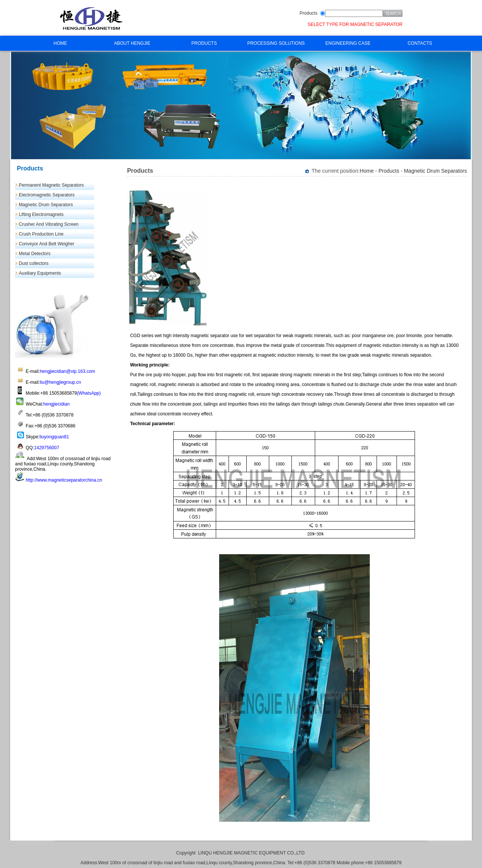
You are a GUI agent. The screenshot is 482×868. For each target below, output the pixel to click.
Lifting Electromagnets (41, 214)
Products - (391, 171)
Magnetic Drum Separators (46, 205)
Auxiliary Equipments (40, 273)
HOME (60, 43)
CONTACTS (420, 43)
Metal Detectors (35, 254)
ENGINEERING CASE (348, 43)
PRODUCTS (204, 43)
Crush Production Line (41, 234)
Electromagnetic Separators (47, 195)
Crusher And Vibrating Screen (49, 224)
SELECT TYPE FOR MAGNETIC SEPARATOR (355, 24)
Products (309, 13)
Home (367, 171)
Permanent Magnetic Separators (51, 185)
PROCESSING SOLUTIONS (276, 43)
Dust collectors (34, 263)
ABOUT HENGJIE (132, 43)
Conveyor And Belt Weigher (47, 244)
